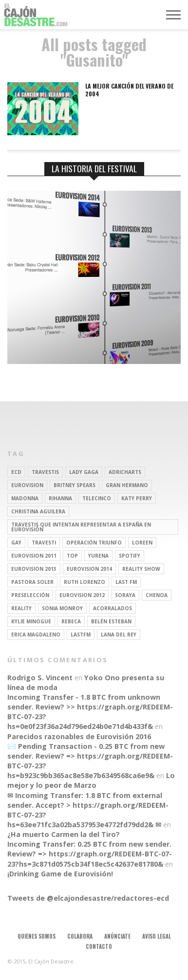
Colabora (80, 936)
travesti (44, 543)
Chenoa (157, 595)
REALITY (21, 608)
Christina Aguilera (38, 511)
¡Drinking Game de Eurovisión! (60, 874)
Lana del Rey (119, 635)
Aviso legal (157, 936)
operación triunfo (94, 543)
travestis (45, 472)
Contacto (99, 946)
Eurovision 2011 (34, 556)
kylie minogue (31, 621)
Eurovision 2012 (82, 595)
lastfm (81, 635)
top (72, 556)
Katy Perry (137, 498)
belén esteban (111, 621)
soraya (125, 595)
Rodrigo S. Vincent (40, 678)
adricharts (125, 472)
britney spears (75, 485)
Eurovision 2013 (34, 569)
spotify (130, 556)
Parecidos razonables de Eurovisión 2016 (79, 736)
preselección (30, 595)
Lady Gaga (84, 472)
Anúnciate (117, 936)
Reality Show (141, 569)
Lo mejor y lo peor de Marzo (91, 780)
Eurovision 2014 (89, 569)
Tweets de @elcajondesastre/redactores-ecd (88, 898)
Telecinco (97, 498)
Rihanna (60, 498)
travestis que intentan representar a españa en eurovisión (81, 527)
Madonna (25, 498)
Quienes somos (37, 936)
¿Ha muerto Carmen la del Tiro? (64, 834)
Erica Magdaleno (36, 635)
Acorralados (113, 608)
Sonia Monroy (62, 608)
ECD (16, 472)
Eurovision (27, 485)
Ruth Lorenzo (85, 582)
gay (16, 543)
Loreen (142, 543)
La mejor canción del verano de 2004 (129, 90)
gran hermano (127, 485)
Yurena (98, 556)
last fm (126, 582)
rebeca (71, 621)
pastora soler (32, 582)
